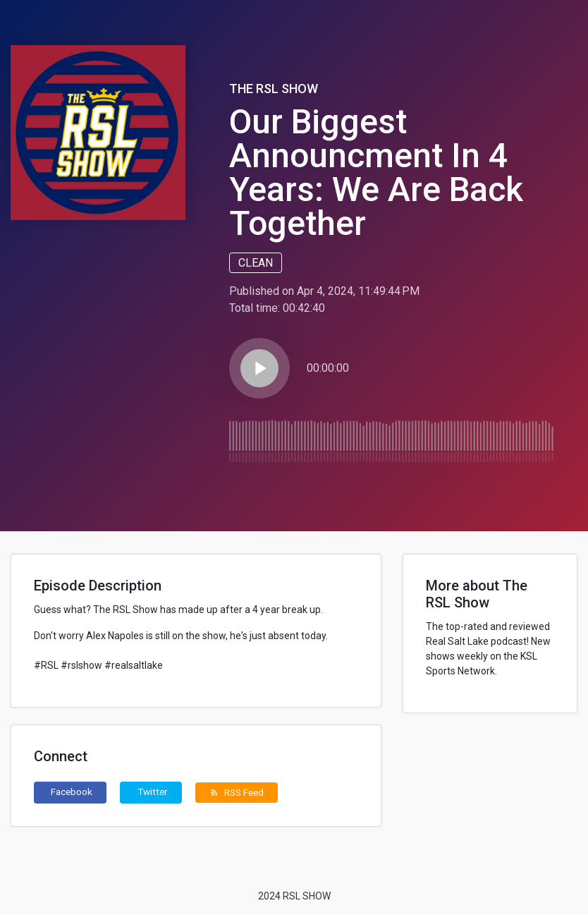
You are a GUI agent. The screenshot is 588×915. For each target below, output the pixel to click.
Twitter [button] (153, 792)
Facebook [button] (72, 792)
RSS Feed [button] (237, 792)
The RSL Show (274, 89)
